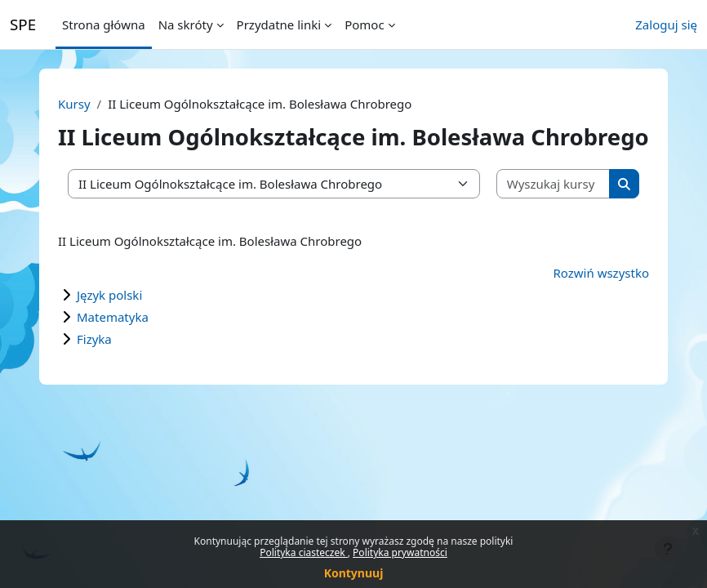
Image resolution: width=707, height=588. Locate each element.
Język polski (109, 295)
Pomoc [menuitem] (364, 24)
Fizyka (94, 339)
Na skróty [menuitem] (186, 24)
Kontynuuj (354, 573)
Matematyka (113, 317)
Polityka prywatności (400, 552)
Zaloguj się (666, 24)
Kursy (74, 104)
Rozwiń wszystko (602, 273)
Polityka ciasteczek (304, 552)
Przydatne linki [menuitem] (279, 24)
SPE (23, 24)
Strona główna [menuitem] (104, 24)
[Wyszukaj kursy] (554, 184)
